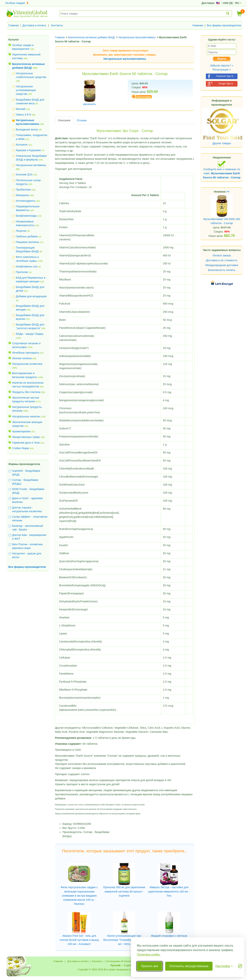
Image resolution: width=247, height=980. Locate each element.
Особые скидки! (17, 3)
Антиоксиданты (26, 201)
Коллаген (22, 145)
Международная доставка (222, 265)
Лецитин (21, 231)
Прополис (22, 272)
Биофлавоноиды (26, 216)
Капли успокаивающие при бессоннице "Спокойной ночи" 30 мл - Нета (124, 940)
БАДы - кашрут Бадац (30, 334)
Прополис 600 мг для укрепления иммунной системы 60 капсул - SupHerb (124, 891)
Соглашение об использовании (123, 961)
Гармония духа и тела (26, 443)
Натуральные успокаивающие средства (26, 90)
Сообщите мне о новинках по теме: (222, 170)
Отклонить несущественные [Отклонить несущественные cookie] (189, 966)
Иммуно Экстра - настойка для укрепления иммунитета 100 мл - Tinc (169, 891)
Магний (20, 109)
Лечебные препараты (26, 353)
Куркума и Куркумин (28, 150)
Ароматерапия (21, 431)
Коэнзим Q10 (24, 174)
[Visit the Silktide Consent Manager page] (240, 966)
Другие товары (222, 143)
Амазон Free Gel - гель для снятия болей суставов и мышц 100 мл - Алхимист (79, 940)
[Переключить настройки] (224, 966)
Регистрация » (222, 70)
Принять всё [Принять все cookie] (150, 966)
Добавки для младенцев (31, 296)
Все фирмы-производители (224, 25)
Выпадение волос (27, 129)
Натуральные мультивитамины (125, 59)
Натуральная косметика (27, 364)
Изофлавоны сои (27, 266)
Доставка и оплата (34, 25)
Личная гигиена (22, 358)
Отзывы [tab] (82, 120)
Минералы (23, 195)
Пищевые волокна (27, 242)
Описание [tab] (64, 120)
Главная (14, 25)
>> (228, 192)
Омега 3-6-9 (23, 115)
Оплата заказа (222, 255)
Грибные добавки (27, 236)
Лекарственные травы (26, 437)
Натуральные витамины (31, 165)
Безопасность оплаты (222, 270)
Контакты (57, 25)
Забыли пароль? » (222, 65)
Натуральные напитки (26, 416)
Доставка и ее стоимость (222, 260)
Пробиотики (23, 190)
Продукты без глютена (26, 392)
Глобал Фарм (20, 448)
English (128, 965)
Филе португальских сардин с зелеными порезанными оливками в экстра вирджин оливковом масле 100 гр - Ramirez (79, 895)
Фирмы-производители (24, 464)
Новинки (198, 25)
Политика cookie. (149, 955)
